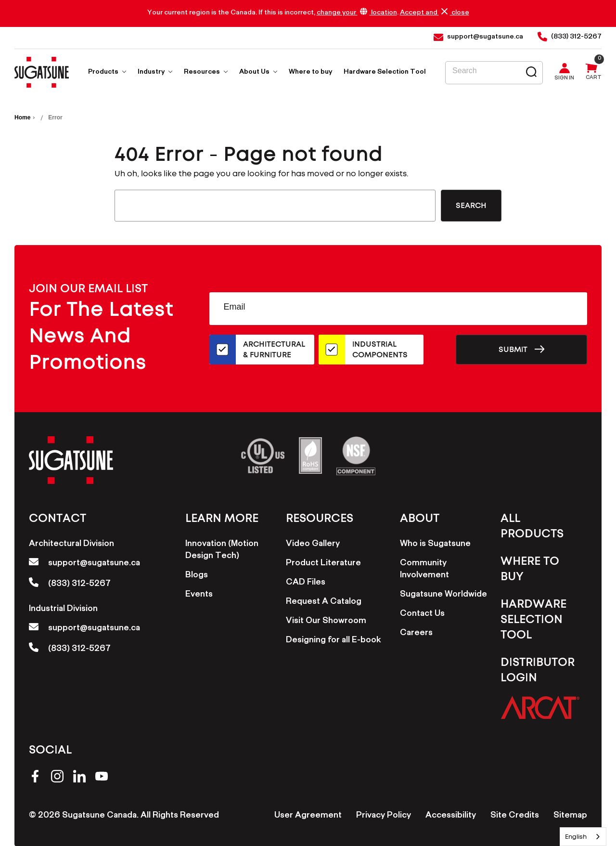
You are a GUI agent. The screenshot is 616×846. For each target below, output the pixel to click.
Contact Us (422, 614)
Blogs (197, 576)
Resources (206, 73)
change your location (357, 13)
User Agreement (308, 816)
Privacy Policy (384, 816)
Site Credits (515, 816)
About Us (258, 73)
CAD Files (306, 583)
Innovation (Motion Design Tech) (222, 551)
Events (199, 595)
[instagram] (57, 778)
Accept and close (435, 13)
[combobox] (583, 837)
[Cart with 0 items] (591, 72)
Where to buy (310, 73)
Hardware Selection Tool (385, 73)
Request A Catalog (324, 602)
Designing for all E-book (333, 641)
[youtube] (102, 778)
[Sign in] (567, 73)
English (576, 837)
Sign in (564, 79)
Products (107, 73)
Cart (594, 78)
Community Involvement (424, 570)
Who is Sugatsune (435, 545)
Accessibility (451, 816)
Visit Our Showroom (326, 622)
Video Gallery (313, 545)
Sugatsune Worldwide (443, 595)
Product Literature (323, 564)
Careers (416, 634)
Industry (155, 73)
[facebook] (35, 778)
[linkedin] (79, 778)
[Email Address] (398, 309)
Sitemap (570, 816)
